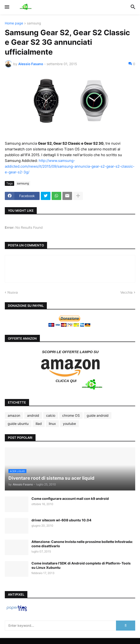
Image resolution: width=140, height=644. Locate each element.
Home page (14, 23)
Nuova (13, 292)
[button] (7, 7)
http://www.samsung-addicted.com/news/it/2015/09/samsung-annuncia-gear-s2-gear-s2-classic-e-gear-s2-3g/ (70, 166)
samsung (34, 23)
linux (52, 424)
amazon (14, 415)
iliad (39, 424)
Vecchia (126, 292)
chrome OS (71, 415)
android (33, 415)
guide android (98, 415)
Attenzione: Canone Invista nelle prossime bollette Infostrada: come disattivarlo (82, 544)
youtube (69, 424)
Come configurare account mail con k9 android (70, 499)
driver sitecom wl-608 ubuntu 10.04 (61, 520)
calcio (51, 415)
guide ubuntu (18, 424)
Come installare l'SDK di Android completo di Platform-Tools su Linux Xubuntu (81, 565)
